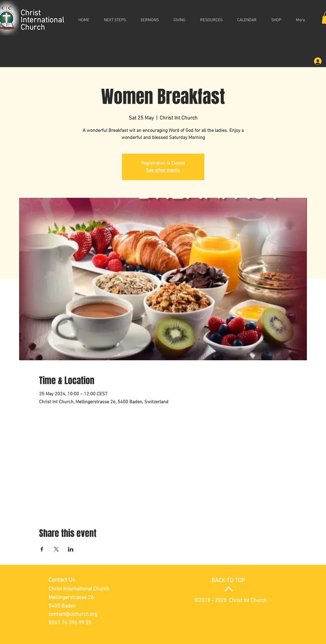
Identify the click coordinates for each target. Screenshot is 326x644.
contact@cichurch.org (73, 614)
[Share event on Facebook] (42, 549)
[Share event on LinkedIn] (71, 549)
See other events (163, 170)
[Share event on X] (56, 549)
